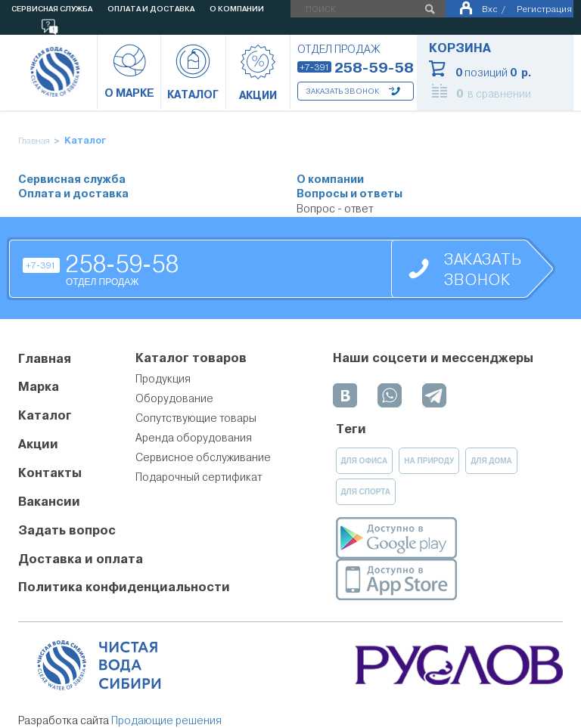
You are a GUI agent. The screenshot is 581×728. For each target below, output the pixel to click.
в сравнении (494, 94)
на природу (429, 461)
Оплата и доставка (73, 194)
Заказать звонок (342, 91)
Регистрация (544, 9)
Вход (489, 9)
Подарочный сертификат (199, 477)
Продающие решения (166, 720)
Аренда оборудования (194, 438)
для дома (491, 461)
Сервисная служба (72, 180)
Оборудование (174, 398)
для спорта (366, 492)
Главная (34, 141)
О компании (330, 180)
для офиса (365, 461)
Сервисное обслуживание (203, 457)
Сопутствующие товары (196, 418)
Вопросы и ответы (350, 194)
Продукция (163, 379)
